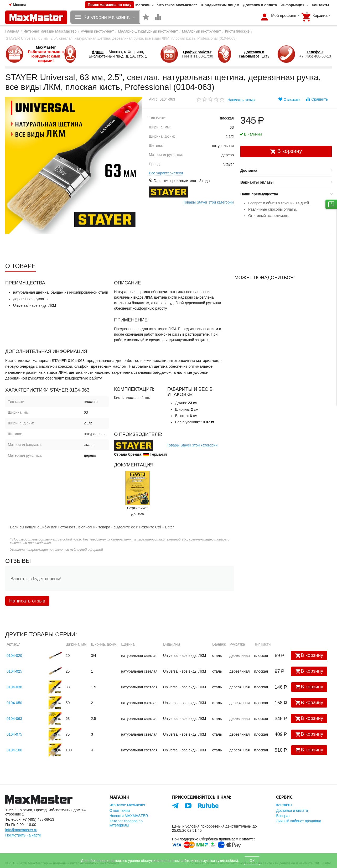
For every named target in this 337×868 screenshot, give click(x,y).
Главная (12, 31)
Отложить (289, 99)
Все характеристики (166, 173)
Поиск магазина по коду (110, 5)
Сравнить (317, 99)
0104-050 (14, 703)
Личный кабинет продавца (299, 821)
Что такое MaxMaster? (177, 5)
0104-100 (14, 750)
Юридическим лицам (220, 5)
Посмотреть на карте (23, 835)
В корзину (309, 656)
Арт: (153, 99)
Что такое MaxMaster (127, 805)
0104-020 (14, 656)
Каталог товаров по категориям (126, 823)
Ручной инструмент (97, 31)
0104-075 (14, 734)
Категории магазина (107, 17)
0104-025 (14, 671)
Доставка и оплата (260, 5)
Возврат (283, 816)
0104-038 (14, 687)
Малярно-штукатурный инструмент (148, 31)
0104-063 (14, 719)
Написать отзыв (241, 100)
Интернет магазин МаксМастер (50, 31)
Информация (292, 5)
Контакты (320, 5)
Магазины (144, 5)
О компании (120, 810)
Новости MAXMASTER (129, 816)
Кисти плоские (237, 31)
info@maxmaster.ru (21, 830)
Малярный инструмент (201, 31)
